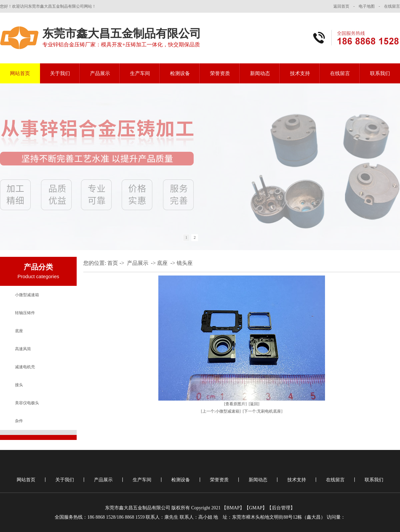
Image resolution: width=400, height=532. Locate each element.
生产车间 (140, 73)
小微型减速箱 (27, 295)
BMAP (233, 508)
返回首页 (341, 6)
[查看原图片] (235, 404)
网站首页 (20, 73)
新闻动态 (260, 73)
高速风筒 (23, 349)
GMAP (256, 508)
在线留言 (392, 6)
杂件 (19, 421)
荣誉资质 (220, 73)
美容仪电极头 (27, 403)
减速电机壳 (25, 367)
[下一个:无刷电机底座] (262, 411)
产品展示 (100, 73)
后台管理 (281, 508)
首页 (113, 263)
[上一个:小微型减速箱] (221, 411)
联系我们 (380, 73)
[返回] (254, 404)
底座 (19, 331)
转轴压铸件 (25, 313)
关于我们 (60, 73)
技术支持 (300, 73)
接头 (19, 385)
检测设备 (180, 73)
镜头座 (185, 263)
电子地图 (367, 6)
